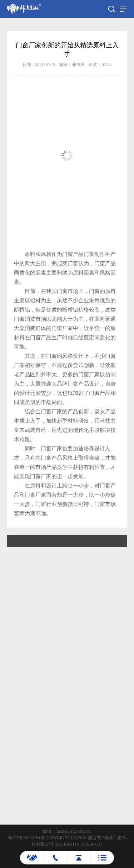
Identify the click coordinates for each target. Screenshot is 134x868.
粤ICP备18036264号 (26, 838)
